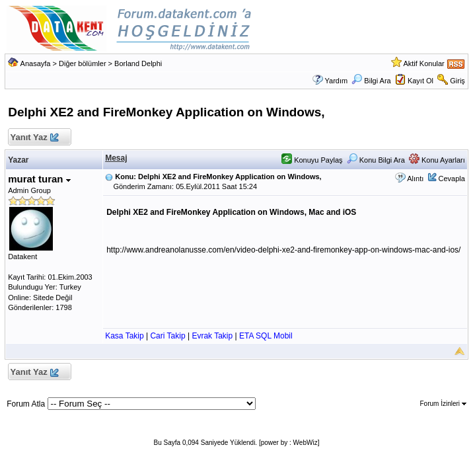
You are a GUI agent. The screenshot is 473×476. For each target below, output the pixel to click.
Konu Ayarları (437, 160)
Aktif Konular (423, 63)
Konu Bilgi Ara (376, 160)
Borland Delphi (138, 63)
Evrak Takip (212, 336)
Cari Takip (167, 336)
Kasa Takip (124, 336)
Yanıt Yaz (34, 138)
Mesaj (116, 158)
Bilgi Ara (371, 81)
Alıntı (415, 178)
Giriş (457, 81)
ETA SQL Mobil (266, 336)
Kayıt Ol (420, 81)
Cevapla (451, 178)
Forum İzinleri (443, 404)
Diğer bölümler (83, 63)
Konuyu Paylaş (312, 160)
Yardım (337, 81)
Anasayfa (36, 63)
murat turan (39, 179)
